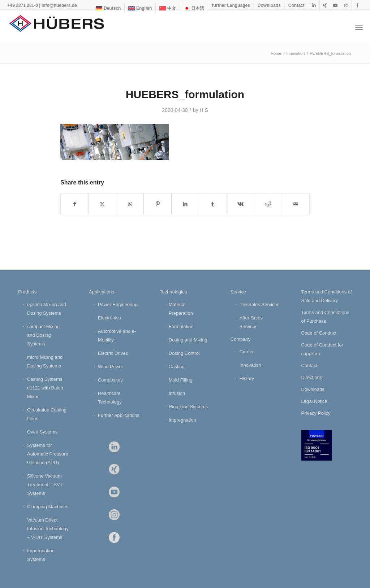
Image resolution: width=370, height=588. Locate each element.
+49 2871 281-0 (22, 5)
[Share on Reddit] (268, 204)
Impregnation (182, 420)
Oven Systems (42, 432)
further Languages (231, 5)
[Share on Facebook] (74, 204)
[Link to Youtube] (335, 5)
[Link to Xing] (325, 5)
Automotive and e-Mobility (117, 336)
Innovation (250, 365)
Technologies (173, 292)
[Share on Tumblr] (213, 204)
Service (238, 292)
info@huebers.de (59, 5)
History (247, 378)
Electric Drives (113, 353)
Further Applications (119, 415)
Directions (312, 377)
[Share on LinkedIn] (185, 204)
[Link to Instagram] (346, 5)
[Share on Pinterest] (157, 204)
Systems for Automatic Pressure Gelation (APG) (48, 454)
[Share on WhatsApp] (130, 204)
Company (241, 339)
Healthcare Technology (110, 398)
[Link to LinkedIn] (314, 5)
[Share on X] (102, 204)
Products (27, 292)
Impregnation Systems (41, 555)
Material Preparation (181, 309)
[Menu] (359, 27)
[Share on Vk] (240, 204)
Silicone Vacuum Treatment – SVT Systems (45, 485)
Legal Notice (314, 401)
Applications (102, 292)
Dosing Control (184, 353)
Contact (296, 5)
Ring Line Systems (188, 407)
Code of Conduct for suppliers (322, 349)
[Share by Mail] (296, 204)
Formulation (181, 326)
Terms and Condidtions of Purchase (325, 317)
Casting (177, 367)
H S (204, 110)
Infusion (177, 393)
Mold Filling (181, 380)
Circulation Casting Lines (47, 414)
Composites (110, 380)
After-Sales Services (251, 322)
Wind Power (111, 367)
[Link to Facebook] (357, 5)
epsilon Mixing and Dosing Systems (47, 309)
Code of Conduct (319, 333)
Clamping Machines (48, 507)
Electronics (109, 318)
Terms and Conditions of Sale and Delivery (327, 296)
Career (247, 352)
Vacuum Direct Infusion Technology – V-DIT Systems (48, 529)
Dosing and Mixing (188, 340)
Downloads (269, 5)
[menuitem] (108, 8)
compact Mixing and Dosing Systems (43, 335)
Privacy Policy (316, 413)
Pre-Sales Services (260, 304)
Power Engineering (118, 304)
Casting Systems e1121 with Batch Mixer (45, 388)
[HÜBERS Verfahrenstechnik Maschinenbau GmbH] (61, 27)
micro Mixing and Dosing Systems (45, 361)
